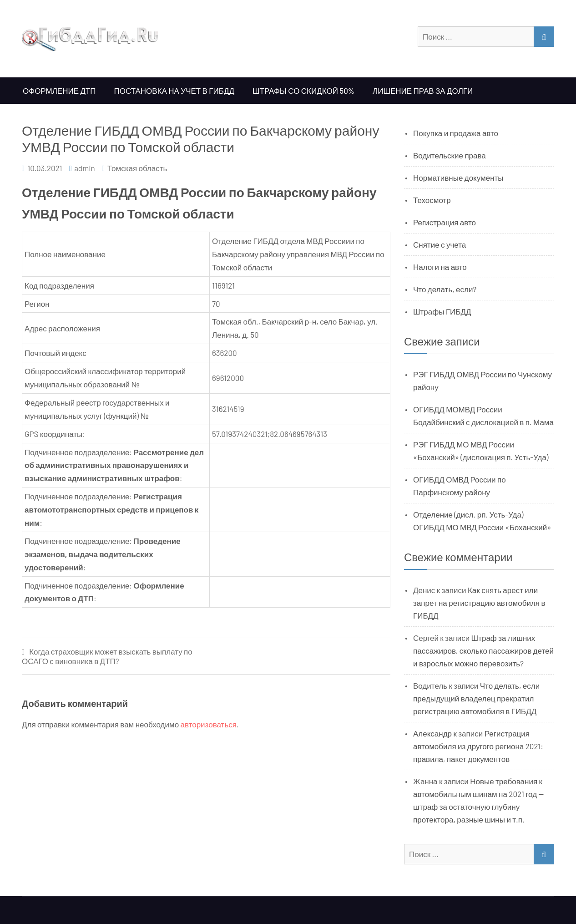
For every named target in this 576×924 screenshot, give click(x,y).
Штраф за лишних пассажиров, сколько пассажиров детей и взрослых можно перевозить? (483, 650)
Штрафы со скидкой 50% (303, 91)
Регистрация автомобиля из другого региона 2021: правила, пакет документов (478, 746)
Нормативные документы (458, 178)
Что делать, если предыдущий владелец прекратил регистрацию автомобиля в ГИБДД (476, 698)
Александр (432, 733)
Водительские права (450, 155)
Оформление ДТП (59, 91)
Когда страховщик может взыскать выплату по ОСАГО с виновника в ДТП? (107, 656)
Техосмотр (432, 200)
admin (85, 168)
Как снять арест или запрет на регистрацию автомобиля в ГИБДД (479, 603)
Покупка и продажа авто (456, 133)
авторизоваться (209, 724)
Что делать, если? (445, 289)
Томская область (137, 168)
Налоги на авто (440, 267)
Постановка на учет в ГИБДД (174, 91)
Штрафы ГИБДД (442, 311)
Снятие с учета (440, 244)
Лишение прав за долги (423, 91)
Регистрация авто (445, 222)
